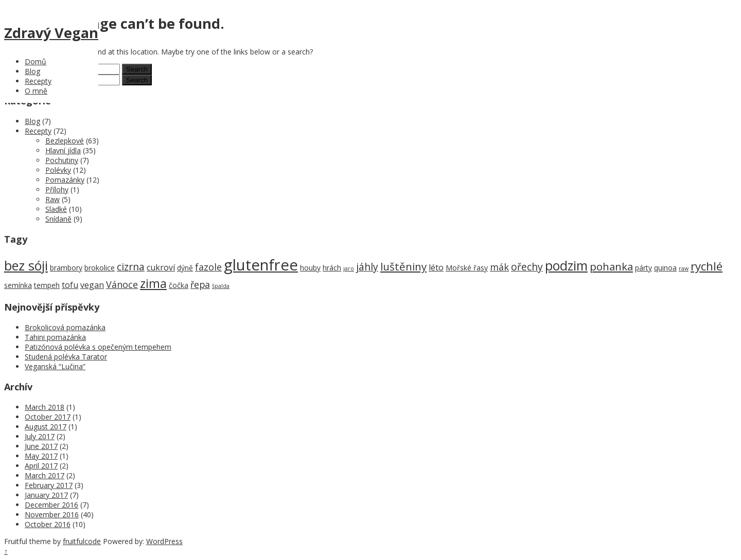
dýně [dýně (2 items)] (185, 268)
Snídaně (58, 219)
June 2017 (41, 446)
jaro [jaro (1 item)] (349, 268)
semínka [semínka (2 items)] (18, 285)
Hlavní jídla (63, 150)
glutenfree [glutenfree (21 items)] (261, 265)
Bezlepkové (65, 141)
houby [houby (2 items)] (310, 268)
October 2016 (48, 524)
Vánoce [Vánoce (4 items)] (122, 284)
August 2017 (46, 427)
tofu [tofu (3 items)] (70, 285)
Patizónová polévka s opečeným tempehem (98, 347)
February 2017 (49, 485)
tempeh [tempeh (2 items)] (47, 285)
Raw (52, 199)
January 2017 (46, 495)
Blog (32, 71)
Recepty (38, 81)
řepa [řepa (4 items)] (200, 284)
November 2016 (52, 514)
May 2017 (41, 456)
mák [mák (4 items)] (499, 267)
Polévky (58, 170)
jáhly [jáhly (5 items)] (367, 267)
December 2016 (51, 505)
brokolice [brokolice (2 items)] (100, 268)
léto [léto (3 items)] (436, 267)
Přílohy (57, 189)
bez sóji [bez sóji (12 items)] (26, 265)
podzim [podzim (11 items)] (566, 266)
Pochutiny (62, 160)
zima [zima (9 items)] (153, 283)
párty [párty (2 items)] (643, 268)
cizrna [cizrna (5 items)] (131, 267)
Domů (36, 61)
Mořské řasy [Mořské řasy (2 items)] (467, 268)
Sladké (56, 209)
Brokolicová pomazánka (65, 327)
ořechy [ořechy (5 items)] (527, 267)
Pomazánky (65, 180)
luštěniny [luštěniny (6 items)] (403, 266)
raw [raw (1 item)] (684, 268)
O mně (36, 91)
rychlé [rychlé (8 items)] (707, 266)
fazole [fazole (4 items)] (208, 267)
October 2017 (48, 417)
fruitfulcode (82, 541)
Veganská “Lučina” (55, 366)
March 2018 (45, 407)
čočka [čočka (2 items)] (179, 285)
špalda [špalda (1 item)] (221, 286)
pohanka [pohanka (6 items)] (611, 266)
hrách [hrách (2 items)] (332, 268)
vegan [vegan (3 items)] (92, 285)
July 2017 (40, 436)
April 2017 (41, 466)
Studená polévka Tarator (66, 357)
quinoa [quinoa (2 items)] (665, 268)
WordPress (164, 541)
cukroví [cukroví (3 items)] (161, 267)
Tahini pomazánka (55, 337)
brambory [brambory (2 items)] (66, 268)
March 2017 (45, 475)
